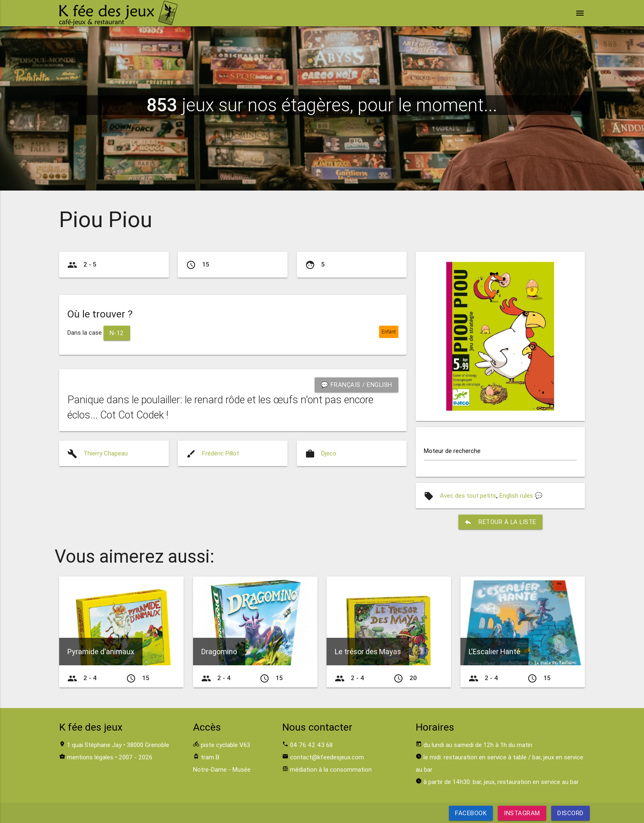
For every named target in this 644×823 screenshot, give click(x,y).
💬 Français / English (356, 385)
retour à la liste (500, 522)
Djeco (329, 453)
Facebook (471, 813)
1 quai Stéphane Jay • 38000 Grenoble (118, 745)
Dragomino (219, 652)
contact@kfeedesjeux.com (327, 757)
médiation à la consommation (331, 769)
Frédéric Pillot (221, 453)
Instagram (522, 813)
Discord (570, 813)
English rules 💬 (521, 495)
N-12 (117, 333)
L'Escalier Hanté (494, 652)
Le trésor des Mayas (368, 652)
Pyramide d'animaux (101, 652)
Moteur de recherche (452, 451)
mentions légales (90, 757)
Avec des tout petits (468, 495)
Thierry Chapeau (106, 453)
